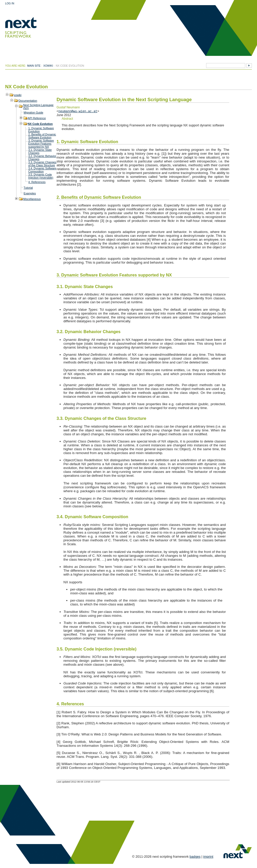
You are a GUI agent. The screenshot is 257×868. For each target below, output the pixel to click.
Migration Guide (33, 112)
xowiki (48, 66)
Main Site (34, 66)
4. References (37, 182)
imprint (208, 857)
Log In (10, 3)
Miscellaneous (32, 199)
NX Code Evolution (40, 124)
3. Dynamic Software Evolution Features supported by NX (41, 144)
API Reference (37, 118)
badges (195, 857)
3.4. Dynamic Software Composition (42, 170)
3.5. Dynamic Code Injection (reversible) (41, 176)
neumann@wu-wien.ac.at (78, 111)
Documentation (28, 101)
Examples (30, 193)
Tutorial (28, 188)
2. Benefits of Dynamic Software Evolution (42, 136)
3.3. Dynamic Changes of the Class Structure (42, 164)
